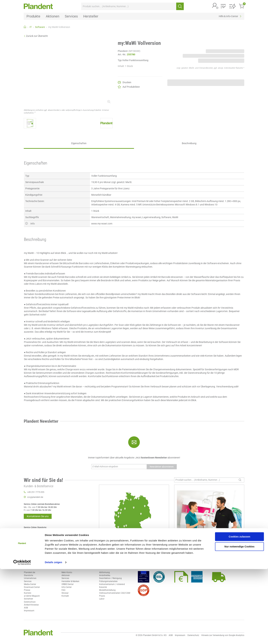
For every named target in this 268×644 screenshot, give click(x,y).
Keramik (103, 587)
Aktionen (66, 575)
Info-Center (67, 587)
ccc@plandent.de (35, 497)
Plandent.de (29, 572)
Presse (27, 590)
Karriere (28, 593)
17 (35, 112)
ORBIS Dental (68, 584)
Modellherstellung (107, 590)
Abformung (104, 572)
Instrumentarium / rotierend (112, 584)
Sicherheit (28, 599)
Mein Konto (67, 572)
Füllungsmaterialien (108, 581)
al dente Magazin (32, 596)
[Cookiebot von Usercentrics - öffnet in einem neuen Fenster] (22, 637)
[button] (215, 6)
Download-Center (32, 587)
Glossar (65, 593)
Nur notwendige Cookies (239, 621)
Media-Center (30, 584)
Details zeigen (53, 637)
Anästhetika (105, 575)
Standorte (28, 575)
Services (28, 581)
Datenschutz (30, 602)
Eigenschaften (79, 143)
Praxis (102, 596)
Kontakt (65, 596)
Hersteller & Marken (70, 581)
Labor (102, 599)
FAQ (63, 590)
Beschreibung (189, 143)
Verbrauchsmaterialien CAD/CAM (115, 593)
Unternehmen (30, 578)
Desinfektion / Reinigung (110, 578)
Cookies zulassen (239, 612)
